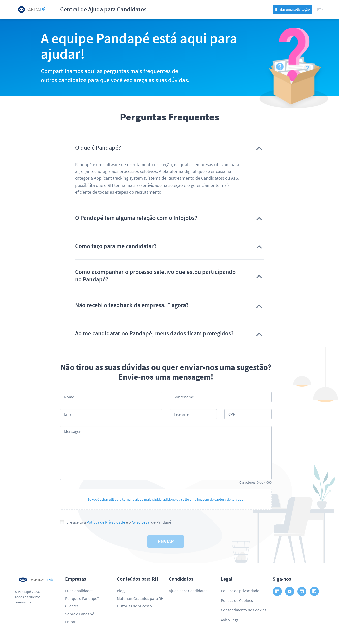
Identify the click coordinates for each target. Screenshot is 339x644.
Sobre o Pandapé (80, 614)
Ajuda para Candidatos (188, 591)
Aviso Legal (141, 522)
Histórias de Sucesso (134, 606)
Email (69, 414)
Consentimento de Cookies (244, 610)
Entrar (70, 622)
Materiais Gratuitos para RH (140, 598)
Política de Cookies (237, 600)
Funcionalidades (79, 591)
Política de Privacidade (106, 522)
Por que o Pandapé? (82, 598)
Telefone (181, 414)
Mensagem (73, 431)
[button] (321, 9)
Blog (121, 591)
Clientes (72, 606)
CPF (232, 414)
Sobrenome (184, 397)
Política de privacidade (240, 591)
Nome (69, 397)
